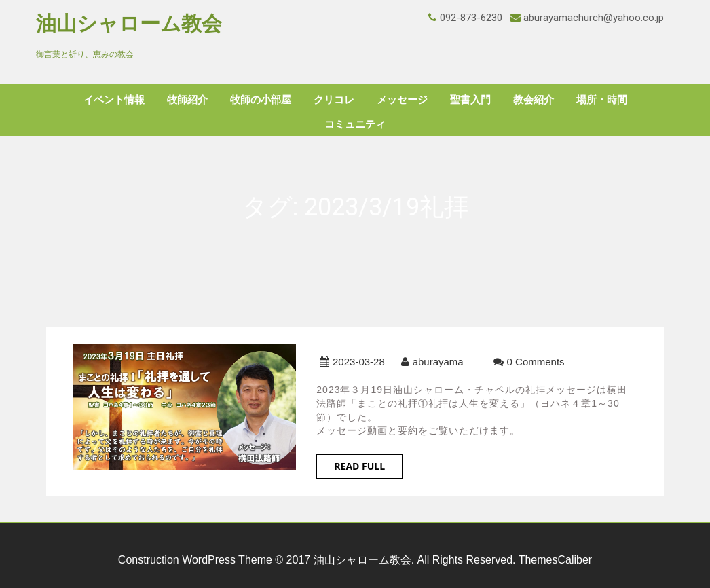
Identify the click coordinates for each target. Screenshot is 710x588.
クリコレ (334, 100)
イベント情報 (114, 100)
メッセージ (402, 100)
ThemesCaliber (555, 560)
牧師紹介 (187, 100)
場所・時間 (602, 100)
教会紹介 (534, 100)
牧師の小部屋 (261, 100)
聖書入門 (470, 100)
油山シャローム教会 (129, 23)
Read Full (359, 466)
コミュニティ (355, 124)
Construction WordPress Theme (195, 560)
